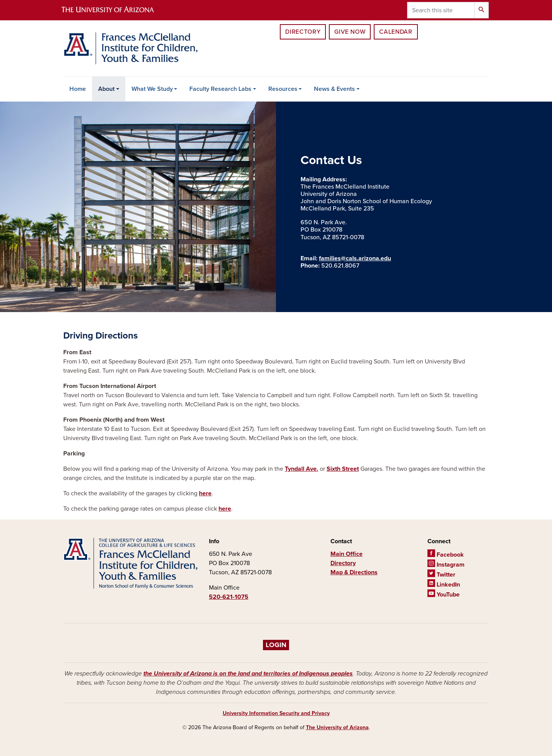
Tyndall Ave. (301, 469)
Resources (283, 89)
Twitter (441, 575)
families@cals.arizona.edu (355, 258)
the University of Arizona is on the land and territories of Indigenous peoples (248, 674)
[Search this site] (441, 10)
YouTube (444, 595)
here (205, 493)
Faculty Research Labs (220, 89)
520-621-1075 (229, 597)
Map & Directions (354, 572)
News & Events (334, 89)
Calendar (396, 32)
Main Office (347, 554)
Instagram (446, 565)
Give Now (350, 32)
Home (78, 89)
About (106, 89)
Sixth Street (343, 469)
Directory (303, 32)
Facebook (446, 555)
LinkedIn (444, 585)
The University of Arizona (337, 727)
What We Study (152, 89)
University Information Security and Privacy (276, 713)
